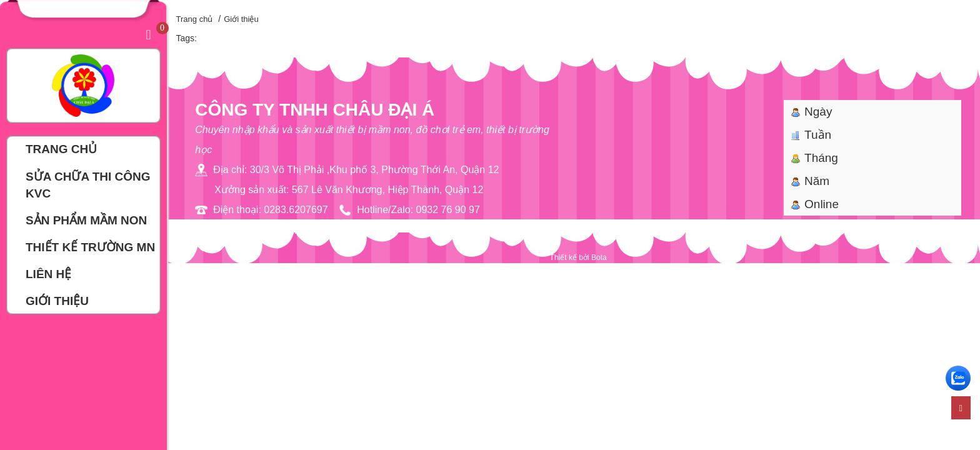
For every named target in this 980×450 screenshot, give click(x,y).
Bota (599, 257)
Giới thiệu (241, 19)
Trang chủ (195, 19)
